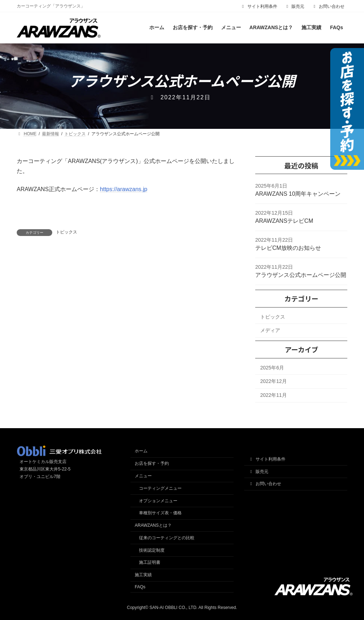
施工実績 (143, 575)
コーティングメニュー (160, 488)
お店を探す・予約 (152, 463)
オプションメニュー (158, 501)
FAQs (140, 587)
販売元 (295, 6)
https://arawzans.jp (124, 189)
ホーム (141, 451)
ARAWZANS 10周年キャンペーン (298, 194)
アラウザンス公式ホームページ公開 (301, 275)
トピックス (66, 232)
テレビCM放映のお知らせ (288, 248)
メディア (270, 330)
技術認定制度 (152, 550)
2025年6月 (272, 368)
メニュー (143, 476)
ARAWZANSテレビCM (284, 221)
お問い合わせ (328, 6)
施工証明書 (150, 562)
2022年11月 (274, 395)
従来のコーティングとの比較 (167, 538)
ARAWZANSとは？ (153, 525)
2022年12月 (274, 382)
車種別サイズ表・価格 (160, 513)
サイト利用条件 (259, 6)
